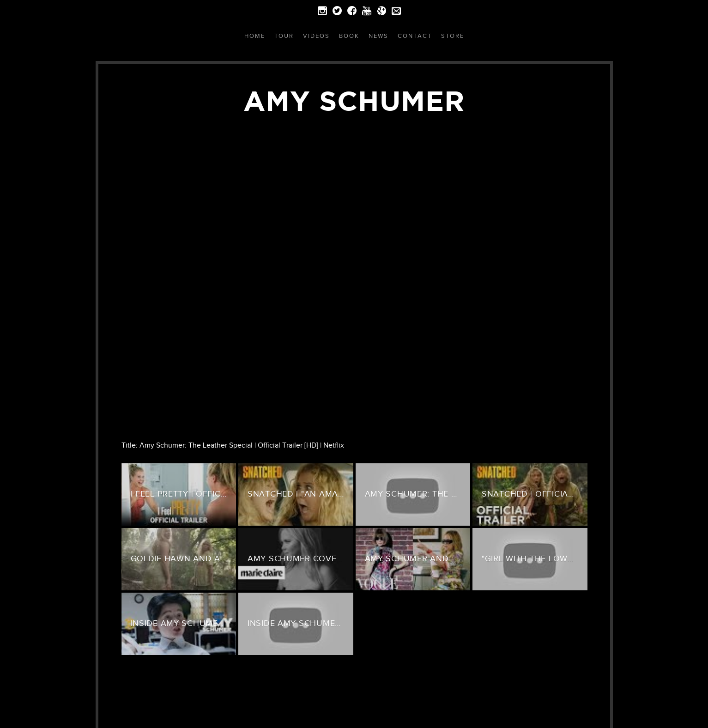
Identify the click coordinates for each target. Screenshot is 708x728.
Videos (316, 36)
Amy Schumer (354, 101)
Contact (415, 36)
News (378, 36)
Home (255, 36)
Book (349, 36)
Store (453, 36)
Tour (284, 36)
